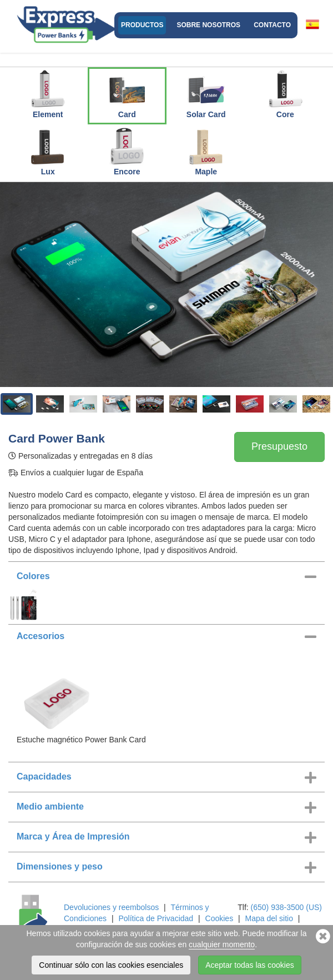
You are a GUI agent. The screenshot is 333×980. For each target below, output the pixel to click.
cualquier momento (222, 944)
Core (285, 94)
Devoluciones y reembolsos (111, 907)
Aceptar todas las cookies (250, 965)
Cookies (220, 918)
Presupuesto (279, 446)
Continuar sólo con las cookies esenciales (111, 965)
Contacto (272, 25)
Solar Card (206, 94)
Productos (142, 25)
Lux (48, 151)
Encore (127, 151)
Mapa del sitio (269, 918)
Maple (206, 151)
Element (48, 94)
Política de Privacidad (156, 918)
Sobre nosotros (208, 25)
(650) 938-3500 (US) (286, 907)
